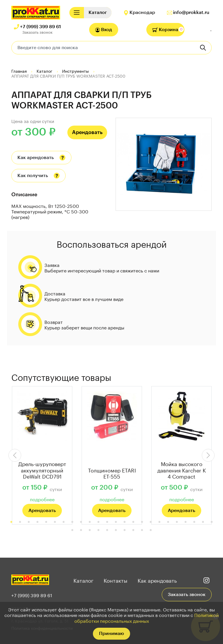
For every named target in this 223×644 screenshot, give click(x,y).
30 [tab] (116, 530)
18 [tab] (159, 522)
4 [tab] (37, 522)
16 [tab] (142, 522)
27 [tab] (90, 530)
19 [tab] (168, 522)
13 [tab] (116, 522)
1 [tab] (11, 522)
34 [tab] (151, 530)
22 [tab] (194, 522)
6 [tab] (55, 522)
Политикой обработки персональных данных (147, 617)
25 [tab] (72, 530)
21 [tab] (186, 522)
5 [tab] (46, 522)
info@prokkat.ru (191, 13)
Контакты (116, 580)
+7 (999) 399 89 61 (41, 27)
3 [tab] (29, 522)
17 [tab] (151, 522)
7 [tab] (64, 522)
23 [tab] (203, 522)
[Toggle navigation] (77, 13)
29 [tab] (107, 530)
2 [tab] (20, 522)
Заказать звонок (37, 32)
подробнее (42, 499)
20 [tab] (177, 522)
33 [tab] (142, 530)
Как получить (33, 176)
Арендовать (87, 132)
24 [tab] (212, 522)
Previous (15, 455)
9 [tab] (81, 522)
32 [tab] (133, 530)
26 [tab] (81, 530)
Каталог (83, 580)
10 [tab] (90, 522)
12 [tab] (107, 522)
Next (208, 455)
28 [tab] (98, 530)
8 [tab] (72, 522)
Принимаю (111, 634)
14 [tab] (125, 522)
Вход (104, 30)
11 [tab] (98, 522)
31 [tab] (125, 530)
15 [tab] (133, 522)
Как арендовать (36, 158)
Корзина (165, 30)
